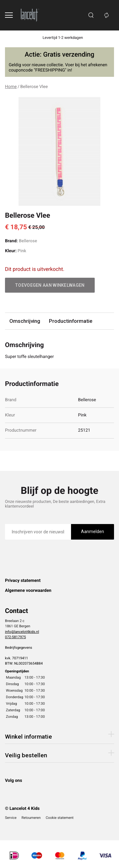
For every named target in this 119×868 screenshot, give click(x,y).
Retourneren (31, 818)
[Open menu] (9, 15)
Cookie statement (60, 818)
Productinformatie (71, 321)
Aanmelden (93, 531)
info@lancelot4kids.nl (22, 632)
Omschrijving (25, 321)
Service (11, 818)
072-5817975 (15, 637)
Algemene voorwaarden (28, 591)
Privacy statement (23, 581)
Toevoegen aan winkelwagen (50, 285)
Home (11, 87)
